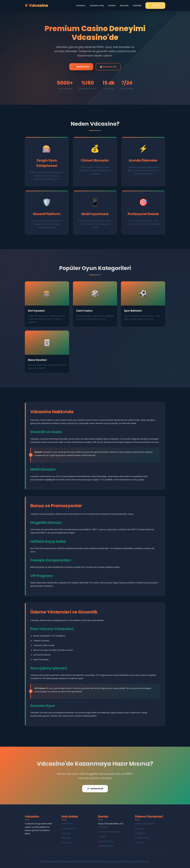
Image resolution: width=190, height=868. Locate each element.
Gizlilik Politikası (107, 846)
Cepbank (141, 833)
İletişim (103, 836)
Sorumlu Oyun (106, 841)
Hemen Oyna (81, 67)
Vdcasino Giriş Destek (110, 832)
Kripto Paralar (143, 838)
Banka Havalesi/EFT (146, 824)
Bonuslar (124, 6)
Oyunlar (112, 6)
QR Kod (140, 843)
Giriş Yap (155, 6)
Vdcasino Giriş (97, 6)
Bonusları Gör (108, 67)
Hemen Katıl (95, 789)
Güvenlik (137, 6)
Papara (140, 829)
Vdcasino (81, 6)
